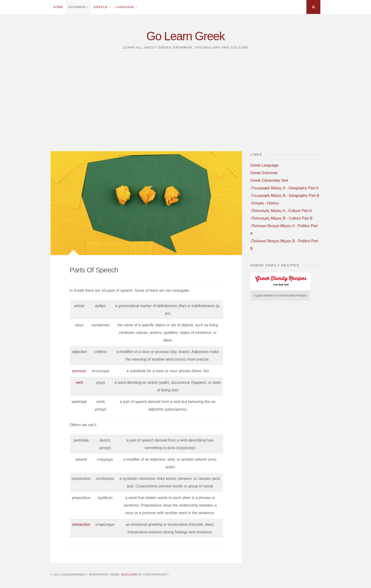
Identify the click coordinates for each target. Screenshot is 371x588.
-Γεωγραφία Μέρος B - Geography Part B (285, 196)
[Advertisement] (185, 103)
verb (79, 382)
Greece (101, 7)
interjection (81, 524)
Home (58, 7)
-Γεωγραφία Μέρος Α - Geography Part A (285, 188)
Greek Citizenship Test (269, 180)
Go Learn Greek (186, 36)
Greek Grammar (264, 173)
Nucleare (129, 575)
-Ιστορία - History (265, 203)
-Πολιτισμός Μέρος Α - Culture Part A (281, 211)
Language (125, 7)
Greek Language (264, 165)
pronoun (79, 371)
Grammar (77, 7)
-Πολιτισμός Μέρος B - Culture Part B (281, 218)
